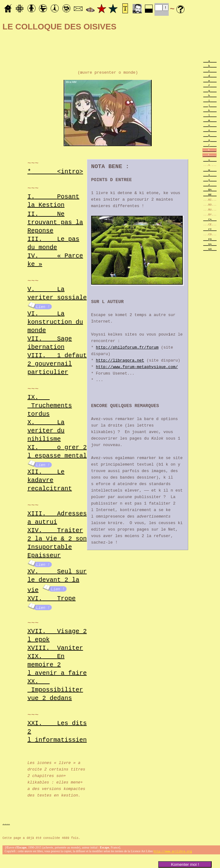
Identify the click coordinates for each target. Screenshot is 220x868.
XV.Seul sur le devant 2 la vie (57, 581)
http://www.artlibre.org (173, 852)
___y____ (210, 180)
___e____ (210, 81)
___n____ (210, 125)
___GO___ (210, 249)
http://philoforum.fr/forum (127, 348)
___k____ (210, 110)
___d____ (210, 76)
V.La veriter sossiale (57, 293)
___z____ (210, 185)
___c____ (210, 71)
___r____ (210, 145)
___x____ (210, 175)
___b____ (210, 66)
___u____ (210, 160)
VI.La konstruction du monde (55, 322)
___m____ (210, 120)
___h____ (210, 95)
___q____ (210, 140)
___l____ (210, 115)
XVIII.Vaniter (55, 647)
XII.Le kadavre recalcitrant (50, 480)
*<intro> (55, 171)
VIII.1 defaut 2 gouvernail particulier (57, 364)
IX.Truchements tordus (50, 406)
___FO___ (210, 239)
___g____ (210, 91)
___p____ (210, 135)
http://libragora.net (120, 361)
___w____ (210, 170)
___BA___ (210, 190)
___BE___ (210, 195)
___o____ (210, 130)
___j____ (210, 105)
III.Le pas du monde (53, 243)
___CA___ (210, 219)
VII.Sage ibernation (50, 343)
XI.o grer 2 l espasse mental (57, 452)
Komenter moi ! (185, 864)
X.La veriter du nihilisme (46, 431)
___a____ (210, 61)
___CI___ (210, 229)
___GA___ (210, 244)
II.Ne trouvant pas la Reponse (55, 222)
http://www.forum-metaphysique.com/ (137, 368)
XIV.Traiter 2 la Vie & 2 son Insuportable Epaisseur (57, 543)
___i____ (210, 100)
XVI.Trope (52, 598)
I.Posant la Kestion (53, 201)
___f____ (210, 86)
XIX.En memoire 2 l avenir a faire (57, 664)
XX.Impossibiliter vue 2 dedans (55, 689)
